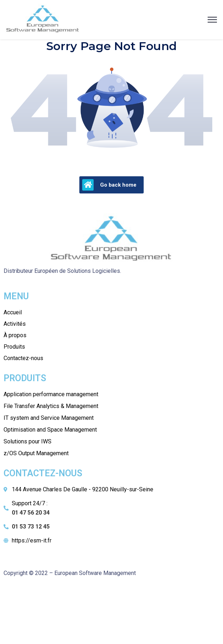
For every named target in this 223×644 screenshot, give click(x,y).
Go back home (109, 185)
